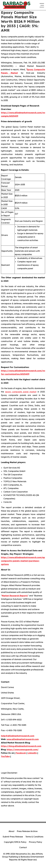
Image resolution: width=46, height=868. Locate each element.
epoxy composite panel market (21, 392)
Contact (23, 847)
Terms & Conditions (34, 837)
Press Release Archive (27, 831)
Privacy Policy (35, 842)
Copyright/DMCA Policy (15, 842)
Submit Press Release (13, 837)
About (11, 831)
